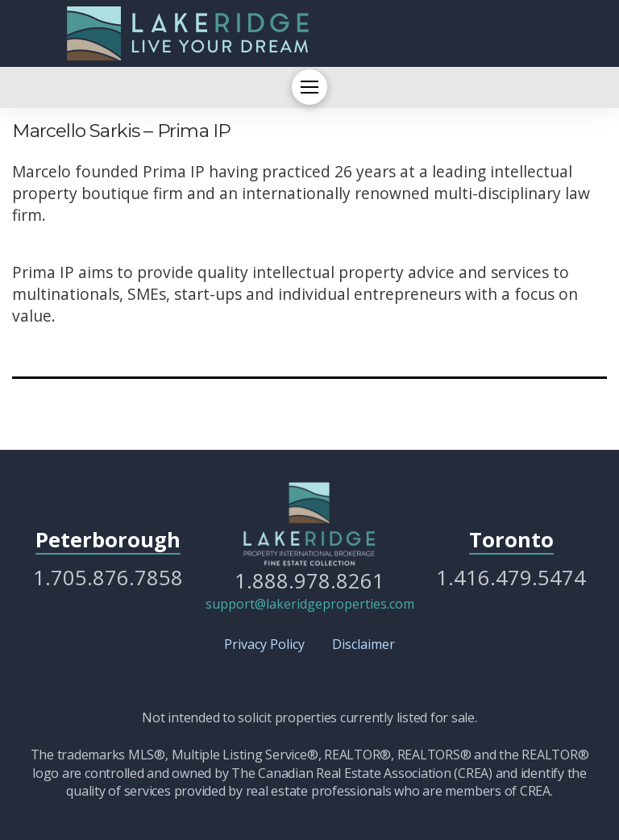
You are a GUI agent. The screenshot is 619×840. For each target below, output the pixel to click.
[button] (309, 87)
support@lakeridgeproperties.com (310, 604)
